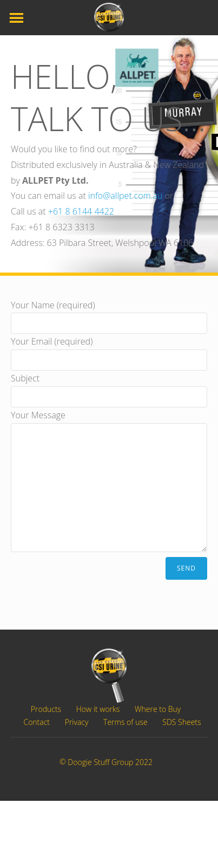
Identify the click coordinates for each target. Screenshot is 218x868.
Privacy (77, 722)
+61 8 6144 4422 (81, 211)
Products (46, 709)
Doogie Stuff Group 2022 (110, 763)
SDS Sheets (181, 722)
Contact (37, 722)
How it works (98, 709)
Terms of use (125, 722)
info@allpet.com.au (125, 196)
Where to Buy (158, 709)
